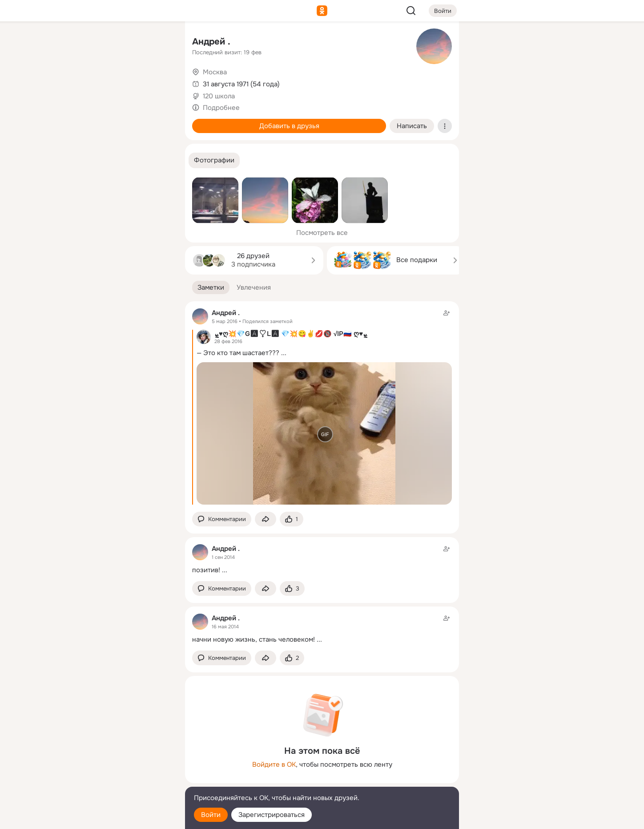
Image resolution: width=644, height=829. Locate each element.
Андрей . (211, 42)
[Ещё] (119, 760)
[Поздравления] (119, 121)
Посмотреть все (322, 233)
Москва (215, 72)
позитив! (206, 570)
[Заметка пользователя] (322, 559)
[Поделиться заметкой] (266, 519)
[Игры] (158, 121)
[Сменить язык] (119, 779)
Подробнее (221, 108)
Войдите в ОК (274, 764)
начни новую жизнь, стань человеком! (254, 639)
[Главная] (80, 43)
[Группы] (158, 43)
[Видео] (158, 82)
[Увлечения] (119, 43)
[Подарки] (80, 121)
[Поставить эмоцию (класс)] (292, 519)
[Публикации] (80, 82)
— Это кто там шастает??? (238, 353)
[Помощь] (80, 160)
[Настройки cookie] (119, 817)
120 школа (219, 96)
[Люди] (119, 82)
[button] (214, 160)
